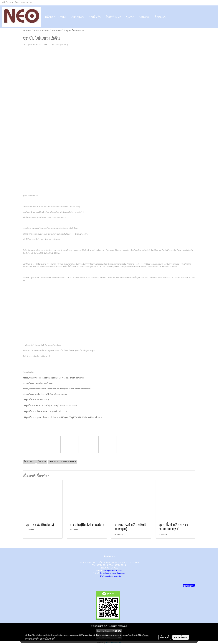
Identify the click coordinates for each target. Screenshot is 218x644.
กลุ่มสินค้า (95, 17)
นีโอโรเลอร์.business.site (111, 576)
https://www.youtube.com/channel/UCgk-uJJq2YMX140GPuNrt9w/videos (62, 417)
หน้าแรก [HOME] (55, 17)
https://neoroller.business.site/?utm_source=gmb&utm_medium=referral (57, 389)
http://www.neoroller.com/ (113, 573)
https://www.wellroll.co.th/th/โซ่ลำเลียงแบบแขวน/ (45, 394)
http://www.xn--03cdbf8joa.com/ (40, 405)
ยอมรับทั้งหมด (181, 637)
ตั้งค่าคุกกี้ (165, 637)
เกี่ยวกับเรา (77, 17)
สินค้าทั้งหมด (113, 17)
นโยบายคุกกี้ (50, 639)
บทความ (145, 17)
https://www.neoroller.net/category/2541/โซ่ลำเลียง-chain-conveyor (53, 378)
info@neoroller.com (113, 570)
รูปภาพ (130, 17)
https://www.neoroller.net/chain (38, 383)
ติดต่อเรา (160, 17)
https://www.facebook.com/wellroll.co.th (45, 411)
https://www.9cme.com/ (36, 399)
